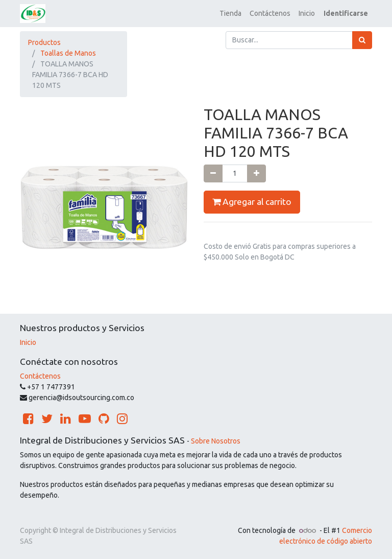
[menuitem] (230, 14)
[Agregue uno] (256, 173)
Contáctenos (40, 376)
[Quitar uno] (213, 173)
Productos (44, 42)
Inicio (28, 342)
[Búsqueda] (362, 40)
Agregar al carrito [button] (252, 202)
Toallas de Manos (68, 53)
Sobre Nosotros (216, 441)
